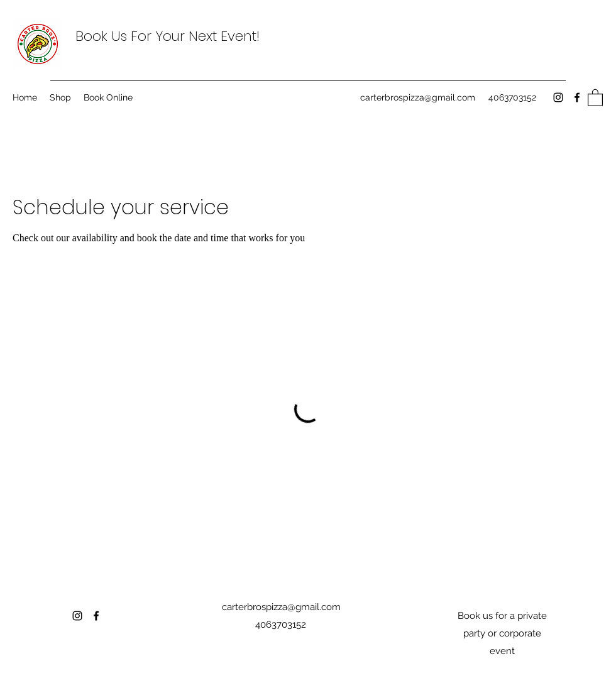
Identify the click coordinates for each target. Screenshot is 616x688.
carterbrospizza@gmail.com (418, 97)
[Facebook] (577, 97)
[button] (595, 97)
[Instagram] (558, 97)
